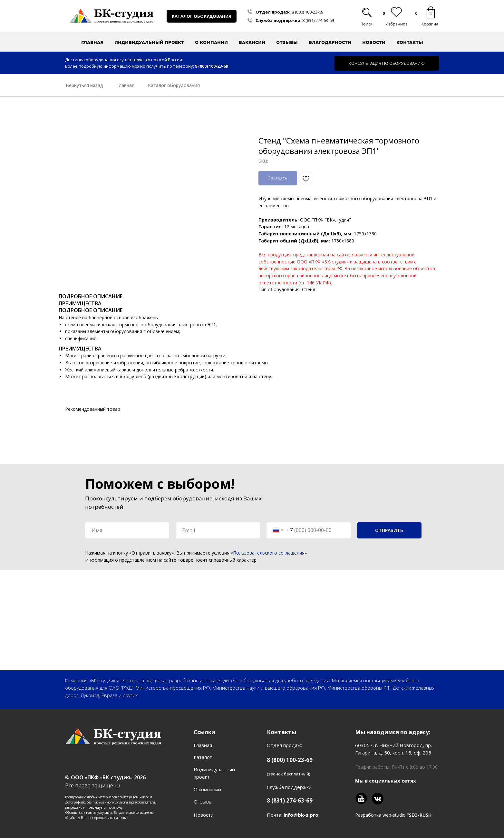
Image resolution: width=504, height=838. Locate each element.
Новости (374, 42)
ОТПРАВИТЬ (389, 530)
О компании (207, 789)
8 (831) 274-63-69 (318, 20)
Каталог (203, 757)
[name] (127, 530)
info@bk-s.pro (301, 815)
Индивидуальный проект (149, 42)
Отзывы (287, 42)
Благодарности (330, 42)
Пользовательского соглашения (269, 553)
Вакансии (252, 42)
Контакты (410, 42)
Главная (92, 42)
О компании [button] (211, 42)
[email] (218, 530)
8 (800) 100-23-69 (307, 12)
